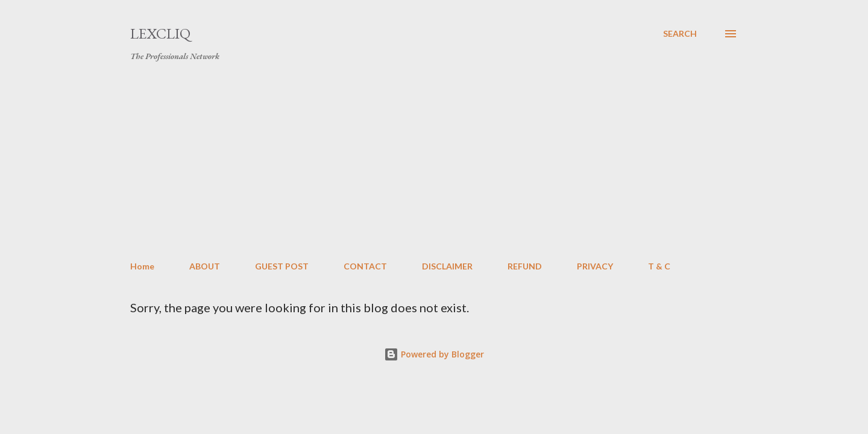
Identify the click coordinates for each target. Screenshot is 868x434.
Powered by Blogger (434, 354)
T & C (659, 266)
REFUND (525, 266)
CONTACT (365, 266)
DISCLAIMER (447, 266)
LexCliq (160, 33)
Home (142, 266)
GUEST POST (282, 266)
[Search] (680, 34)
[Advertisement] (434, 162)
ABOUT (205, 266)
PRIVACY (595, 266)
